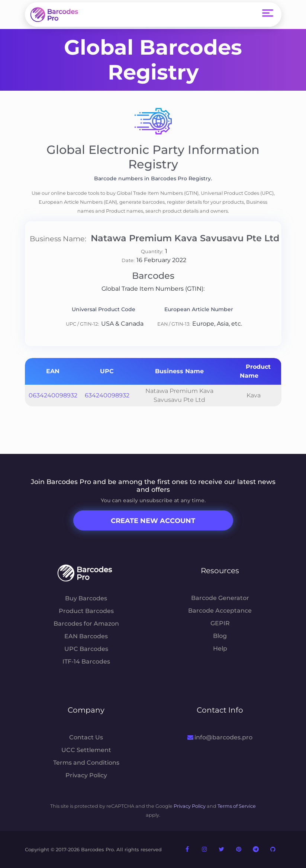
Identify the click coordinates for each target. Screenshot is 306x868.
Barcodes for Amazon (86, 624)
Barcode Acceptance (220, 611)
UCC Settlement (86, 750)
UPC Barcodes (86, 649)
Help (220, 648)
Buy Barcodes (86, 598)
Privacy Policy (86, 775)
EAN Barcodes (86, 636)
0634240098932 (53, 395)
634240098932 (107, 395)
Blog (220, 636)
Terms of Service (237, 806)
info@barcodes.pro (220, 737)
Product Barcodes (86, 611)
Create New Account (153, 521)
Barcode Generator (220, 598)
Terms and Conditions (86, 763)
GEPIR (220, 623)
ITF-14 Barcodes (86, 662)
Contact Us (86, 737)
